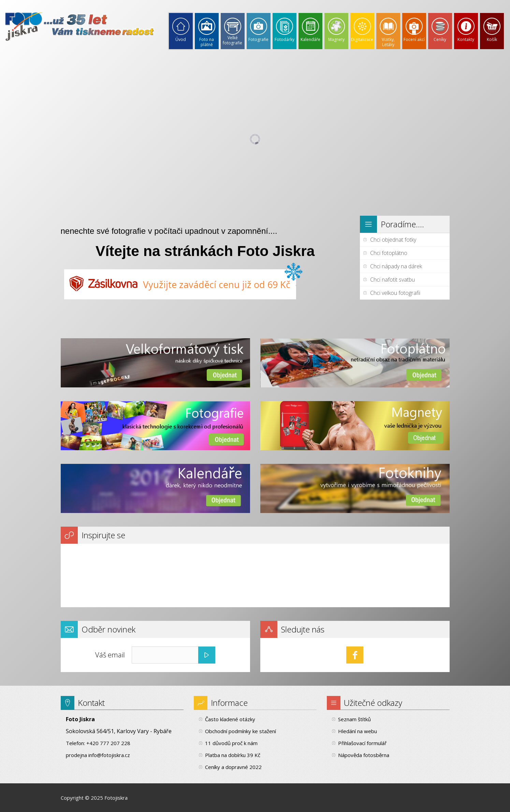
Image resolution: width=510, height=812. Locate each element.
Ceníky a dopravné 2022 (233, 767)
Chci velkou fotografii (395, 293)
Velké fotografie (232, 40)
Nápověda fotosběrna (364, 755)
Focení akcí (414, 39)
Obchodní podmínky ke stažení (241, 731)
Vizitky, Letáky (388, 42)
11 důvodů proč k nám (231, 743)
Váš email (110, 655)
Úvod (181, 39)
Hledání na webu (358, 731)
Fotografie (258, 39)
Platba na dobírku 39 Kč (233, 755)
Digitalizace (362, 39)
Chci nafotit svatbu (392, 280)
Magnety (336, 39)
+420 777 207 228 (108, 743)
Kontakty (466, 39)
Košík (492, 39)
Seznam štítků (354, 719)
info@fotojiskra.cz (109, 755)
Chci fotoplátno (389, 253)
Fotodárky (285, 39)
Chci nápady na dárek (396, 266)
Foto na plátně (207, 42)
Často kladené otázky (230, 719)
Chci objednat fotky (393, 240)
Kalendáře (310, 39)
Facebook (355, 655)
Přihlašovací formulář (362, 743)
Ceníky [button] (440, 39)
